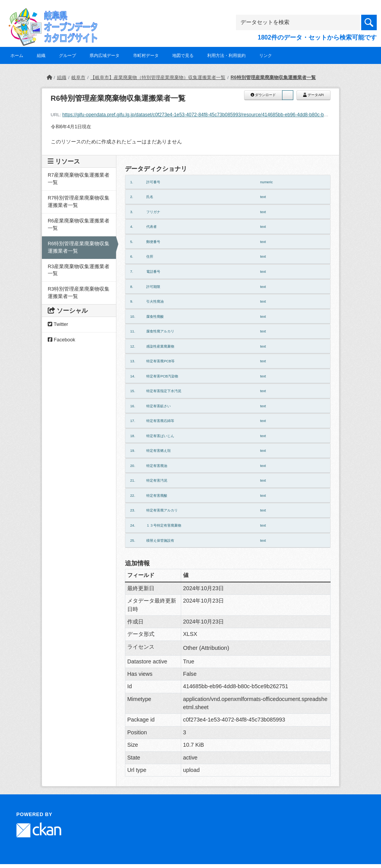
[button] (287, 95)
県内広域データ (105, 55)
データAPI (313, 95)
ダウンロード (263, 95)
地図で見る (183, 55)
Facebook (61, 340)
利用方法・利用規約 (226, 55)
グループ (68, 55)
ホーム (17, 55)
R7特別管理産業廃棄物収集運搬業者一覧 (79, 202)
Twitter (58, 324)
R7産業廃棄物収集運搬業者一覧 (79, 179)
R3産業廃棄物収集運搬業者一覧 (79, 270)
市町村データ (146, 55)
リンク (266, 55)
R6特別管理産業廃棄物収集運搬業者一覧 (273, 77)
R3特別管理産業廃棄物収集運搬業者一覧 (79, 293)
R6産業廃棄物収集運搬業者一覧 (79, 225)
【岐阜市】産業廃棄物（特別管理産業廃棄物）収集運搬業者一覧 (158, 77)
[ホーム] (49, 77)
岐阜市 (78, 77)
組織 (41, 55)
